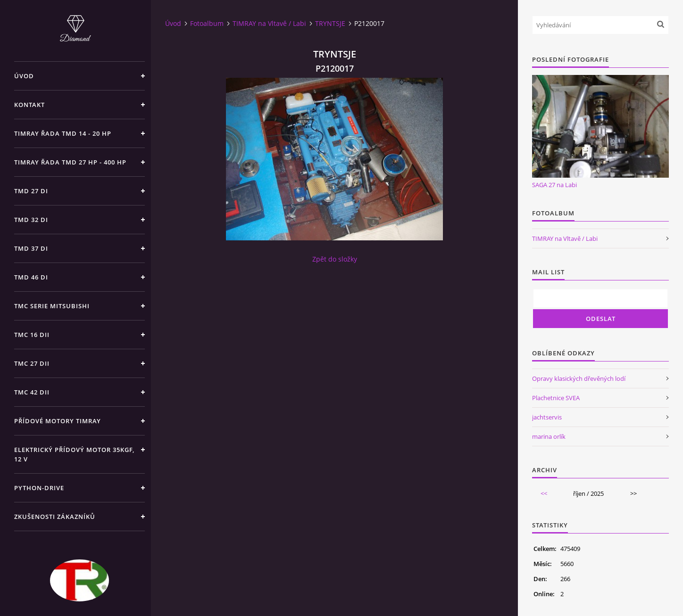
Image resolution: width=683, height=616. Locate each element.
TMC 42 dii (32, 392)
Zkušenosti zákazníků (55, 517)
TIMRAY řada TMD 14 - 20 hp (63, 133)
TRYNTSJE (330, 23)
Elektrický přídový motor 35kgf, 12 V (74, 454)
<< (544, 493)
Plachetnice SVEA (556, 398)
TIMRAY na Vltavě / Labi (269, 23)
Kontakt (29, 105)
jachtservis (547, 417)
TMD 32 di (31, 220)
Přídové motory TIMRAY (58, 421)
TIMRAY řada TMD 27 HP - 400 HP (70, 162)
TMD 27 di (31, 191)
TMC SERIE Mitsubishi (52, 306)
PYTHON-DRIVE (39, 488)
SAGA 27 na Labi (554, 185)
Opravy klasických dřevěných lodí (579, 378)
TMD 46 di (31, 277)
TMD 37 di (31, 248)
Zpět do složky (335, 259)
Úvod (24, 76)
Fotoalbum (207, 23)
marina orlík (549, 436)
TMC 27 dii (32, 363)
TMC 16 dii (32, 335)
